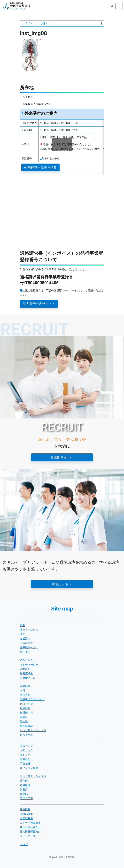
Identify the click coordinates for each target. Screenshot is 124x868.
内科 (23, 691)
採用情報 (25, 809)
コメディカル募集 (30, 823)
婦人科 (24, 721)
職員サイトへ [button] (62, 584)
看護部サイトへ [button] (62, 457)
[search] (112, 6)
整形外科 (25, 695)
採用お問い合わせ (30, 827)
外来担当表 (26, 735)
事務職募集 (26, 818)
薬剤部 (24, 781)
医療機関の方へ (29, 647)
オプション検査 (29, 768)
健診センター (28, 746)
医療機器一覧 (28, 678)
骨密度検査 (26, 673)
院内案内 (25, 652)
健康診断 (25, 759)
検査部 (24, 794)
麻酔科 (24, 717)
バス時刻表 (26, 643)
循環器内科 (26, 713)
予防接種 (25, 764)
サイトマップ (28, 836)
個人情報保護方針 (30, 832)
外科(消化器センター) (33, 699)
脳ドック (25, 755)
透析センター (28, 660)
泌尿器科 (25, 686)
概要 (23, 625)
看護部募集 (26, 814)
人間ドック (26, 750)
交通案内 (25, 639)
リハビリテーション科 (33, 730)
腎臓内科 (25, 708)
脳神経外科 (26, 726)
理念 (23, 634)
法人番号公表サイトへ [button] (39, 304)
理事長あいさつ (29, 630)
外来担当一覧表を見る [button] (40, 167)
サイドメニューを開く (62, 23)
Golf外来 (25, 669)
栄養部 (24, 790)
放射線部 (25, 785)
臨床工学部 (26, 798)
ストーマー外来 (29, 665)
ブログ (24, 844)
